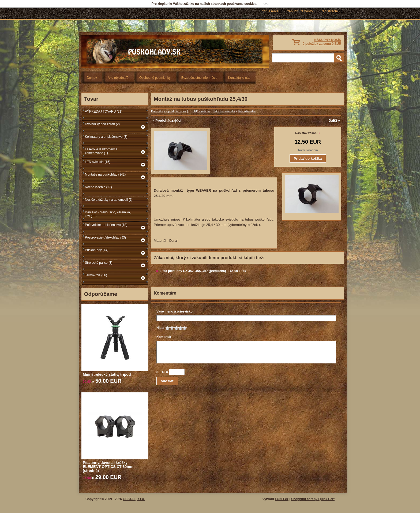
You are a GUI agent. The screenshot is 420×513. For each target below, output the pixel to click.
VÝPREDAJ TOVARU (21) (104, 111)
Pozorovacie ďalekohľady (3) (105, 237)
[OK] (265, 4)
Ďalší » (334, 120)
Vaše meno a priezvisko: (175, 311)
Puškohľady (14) (97, 250)
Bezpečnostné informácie (199, 78)
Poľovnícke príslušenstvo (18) (106, 225)
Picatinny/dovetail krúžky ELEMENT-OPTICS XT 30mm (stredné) (108, 467)
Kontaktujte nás (239, 78)
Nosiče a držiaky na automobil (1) (109, 200)
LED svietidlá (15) (98, 162)
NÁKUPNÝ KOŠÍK (322, 42)
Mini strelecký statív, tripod (107, 374)
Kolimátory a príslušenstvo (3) (106, 137)
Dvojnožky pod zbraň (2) (102, 124)
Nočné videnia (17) (98, 187)
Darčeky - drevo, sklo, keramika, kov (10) (108, 214)
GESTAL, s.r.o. (134, 499)
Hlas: (160, 328)
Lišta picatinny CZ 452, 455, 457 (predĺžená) (193, 271)
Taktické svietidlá (224, 111)
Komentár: (164, 337)
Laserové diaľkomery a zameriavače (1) (101, 151)
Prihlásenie (270, 11)
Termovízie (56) (96, 275)
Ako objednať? (118, 78)
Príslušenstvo (247, 111)
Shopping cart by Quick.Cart (313, 499)
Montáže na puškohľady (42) (105, 174)
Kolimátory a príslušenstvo (168, 111)
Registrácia (330, 11)
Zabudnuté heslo (300, 11)
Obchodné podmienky (155, 78)
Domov (92, 78)
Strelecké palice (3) (99, 263)
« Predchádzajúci (167, 120)
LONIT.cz (282, 499)
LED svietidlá (201, 111)
